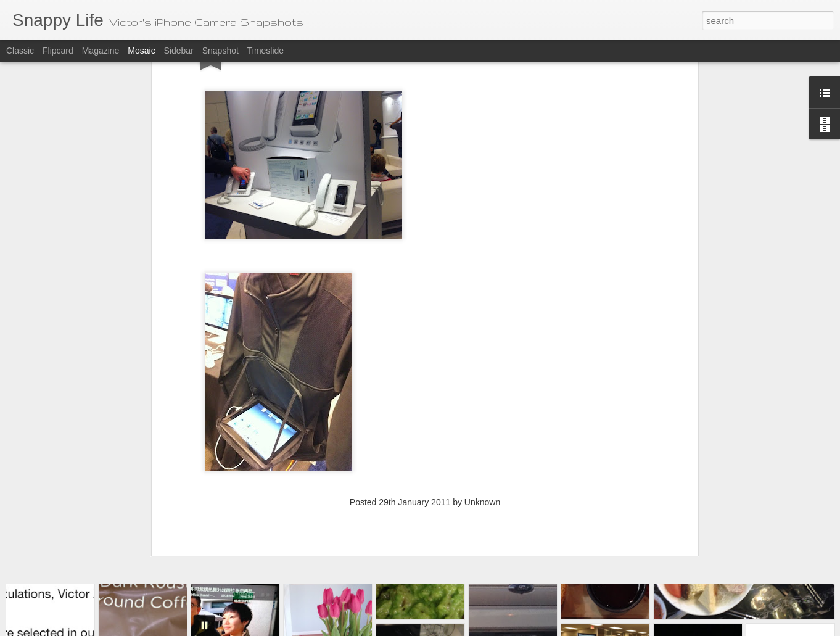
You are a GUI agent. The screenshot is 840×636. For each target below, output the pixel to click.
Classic (20, 51)
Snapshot (220, 51)
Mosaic (141, 51)
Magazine (101, 51)
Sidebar (179, 51)
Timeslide (266, 51)
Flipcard (58, 51)
